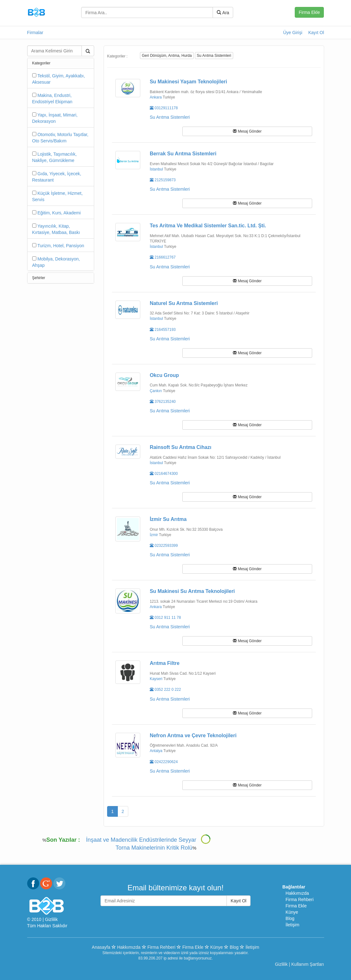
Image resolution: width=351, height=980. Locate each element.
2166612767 (163, 257)
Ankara (156, 97)
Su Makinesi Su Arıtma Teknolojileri (192, 591)
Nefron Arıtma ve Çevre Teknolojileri (193, 735)
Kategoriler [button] (41, 63)
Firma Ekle (309, 12)
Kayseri (156, 679)
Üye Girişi (293, 33)
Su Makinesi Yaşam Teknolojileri (188, 82)
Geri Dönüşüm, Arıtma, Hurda (167, 56)
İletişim (293, 925)
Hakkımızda (297, 893)
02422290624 (164, 762)
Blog (290, 918)
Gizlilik (51, 919)
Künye (292, 912)
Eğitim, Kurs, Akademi (59, 213)
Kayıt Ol (316, 33)
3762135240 (163, 402)
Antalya (156, 751)
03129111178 (164, 108)
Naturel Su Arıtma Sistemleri (184, 303)
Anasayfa (101, 947)
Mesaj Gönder (247, 131)
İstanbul (156, 169)
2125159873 (163, 180)
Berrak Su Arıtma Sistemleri (183, 154)
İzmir (154, 535)
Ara (223, 13)
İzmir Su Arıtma (168, 519)
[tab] (61, 63)
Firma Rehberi (300, 899)
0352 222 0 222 (165, 690)
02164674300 (164, 474)
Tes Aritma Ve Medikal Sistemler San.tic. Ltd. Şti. (208, 226)
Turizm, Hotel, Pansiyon (61, 246)
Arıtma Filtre (165, 663)
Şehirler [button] (39, 278)
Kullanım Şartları (308, 964)
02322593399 (164, 546)
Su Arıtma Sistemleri (214, 56)
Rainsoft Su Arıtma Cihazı (181, 447)
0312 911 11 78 (165, 618)
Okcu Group (164, 375)
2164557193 (163, 330)
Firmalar (35, 33)
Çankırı (156, 391)
